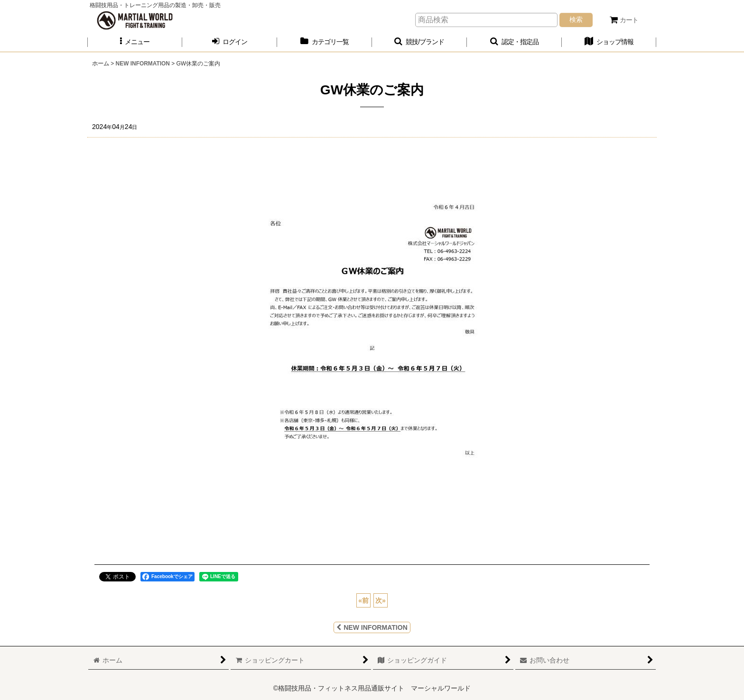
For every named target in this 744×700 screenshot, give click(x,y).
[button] (135, 42)
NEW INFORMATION (372, 627)
